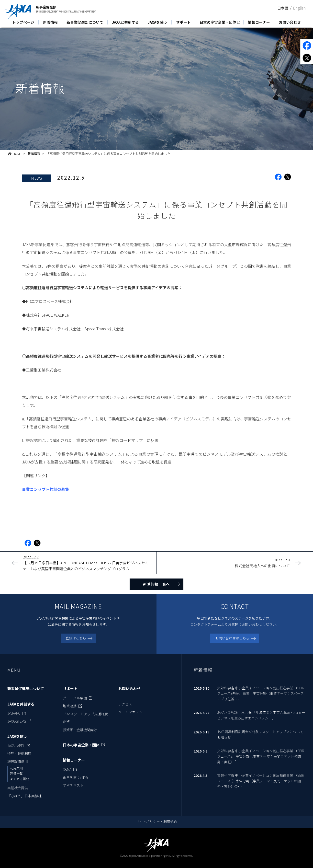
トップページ (23, 22)
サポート (183, 22)
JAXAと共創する (125, 22)
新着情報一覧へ (156, 584)
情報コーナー (259, 22)
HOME (17, 154)
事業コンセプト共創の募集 (45, 489)
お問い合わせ (290, 22)
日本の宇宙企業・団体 (218, 22)
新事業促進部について (85, 22)
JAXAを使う (157, 22)
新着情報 (50, 22)
